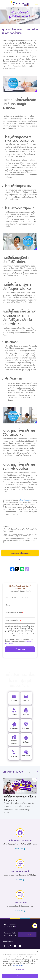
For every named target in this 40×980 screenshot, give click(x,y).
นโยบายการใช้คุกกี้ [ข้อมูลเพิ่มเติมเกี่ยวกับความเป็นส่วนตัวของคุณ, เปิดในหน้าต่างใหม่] (18, 966)
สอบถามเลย (20, 911)
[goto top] (35, 926)
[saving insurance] (14, 726)
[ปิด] (37, 952)
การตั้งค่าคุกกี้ (20, 970)
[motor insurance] (26, 698)
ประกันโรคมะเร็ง (25, 500)
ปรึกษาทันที (20, 849)
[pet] (26, 740)
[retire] (14, 753)
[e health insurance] (14, 698)
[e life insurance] (26, 753)
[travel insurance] (26, 712)
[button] (36, 5)
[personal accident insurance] (14, 712)
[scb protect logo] (20, 4)
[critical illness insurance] (26, 726)
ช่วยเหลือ (20, 880)
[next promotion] (37, 772)
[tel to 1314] (20, 934)
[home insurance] (14, 740)
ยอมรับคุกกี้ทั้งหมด (20, 976)
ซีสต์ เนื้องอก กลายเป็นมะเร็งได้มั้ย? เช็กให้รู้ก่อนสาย (20, 798)
